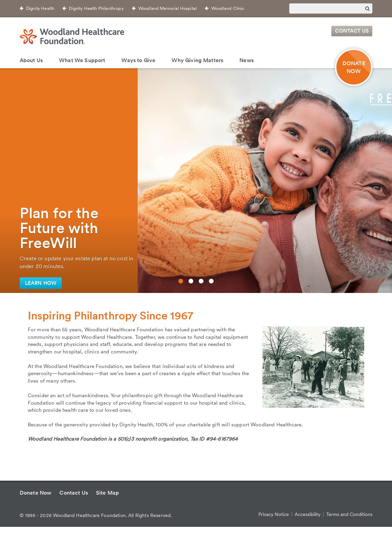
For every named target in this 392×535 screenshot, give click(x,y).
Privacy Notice (274, 514)
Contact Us (352, 31)
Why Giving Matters (197, 60)
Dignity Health (40, 8)
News (247, 60)
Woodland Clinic (228, 8)
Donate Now (36, 493)
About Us (31, 60)
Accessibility (308, 514)
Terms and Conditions (349, 514)
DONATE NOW (354, 67)
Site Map (107, 493)
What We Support (82, 60)
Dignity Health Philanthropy (96, 8)
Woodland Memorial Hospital (168, 8)
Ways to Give (138, 60)
